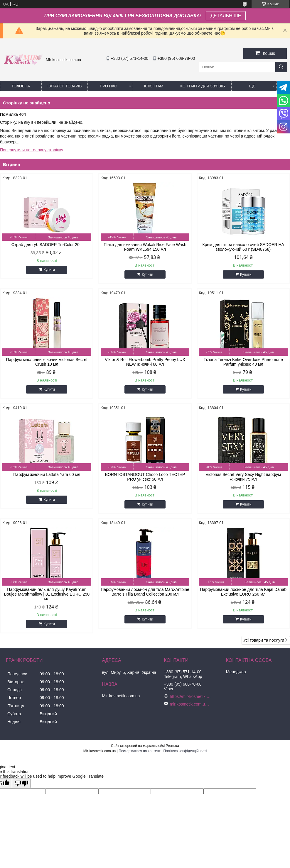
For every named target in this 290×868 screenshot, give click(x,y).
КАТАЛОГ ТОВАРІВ (65, 86)
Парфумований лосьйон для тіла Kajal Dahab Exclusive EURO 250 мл (243, 592)
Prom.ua (172, 746)
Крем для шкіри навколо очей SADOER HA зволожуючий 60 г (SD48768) (243, 247)
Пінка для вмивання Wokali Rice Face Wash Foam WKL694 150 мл (145, 247)
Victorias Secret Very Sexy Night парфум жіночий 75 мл (243, 477)
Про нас (108, 86)
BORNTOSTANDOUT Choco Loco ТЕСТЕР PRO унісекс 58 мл (145, 477)
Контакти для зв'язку (203, 86)
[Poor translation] (21, 783)
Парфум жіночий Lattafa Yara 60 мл (47, 474)
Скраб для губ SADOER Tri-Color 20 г (47, 245)
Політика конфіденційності (185, 751)
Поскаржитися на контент (139, 751)
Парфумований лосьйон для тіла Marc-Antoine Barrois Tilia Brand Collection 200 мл (145, 592)
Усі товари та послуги (264, 640)
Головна (21, 86)
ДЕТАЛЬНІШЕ (226, 16)
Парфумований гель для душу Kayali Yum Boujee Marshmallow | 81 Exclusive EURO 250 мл (47, 594)
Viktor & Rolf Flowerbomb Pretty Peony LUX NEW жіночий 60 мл (145, 362)
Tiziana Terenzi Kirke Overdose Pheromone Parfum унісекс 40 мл (243, 362)
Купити (49, 270)
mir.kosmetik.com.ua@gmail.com (190, 704)
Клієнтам (154, 86)
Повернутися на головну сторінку (32, 150)
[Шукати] (281, 67)
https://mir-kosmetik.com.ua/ (190, 696)
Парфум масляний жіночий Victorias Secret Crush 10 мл (47, 362)
